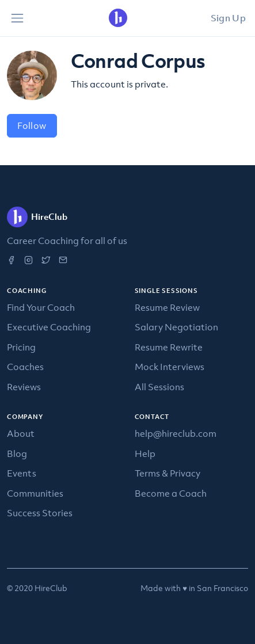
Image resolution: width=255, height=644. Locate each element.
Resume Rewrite (169, 347)
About (21, 433)
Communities (35, 493)
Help (145, 454)
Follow (32, 125)
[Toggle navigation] (17, 18)
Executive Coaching (49, 327)
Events (22, 473)
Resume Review (167, 307)
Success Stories (40, 513)
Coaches (25, 367)
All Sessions (159, 387)
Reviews (24, 387)
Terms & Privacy (168, 473)
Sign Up (228, 18)
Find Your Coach (41, 307)
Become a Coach (171, 493)
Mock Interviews (170, 367)
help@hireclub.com (176, 433)
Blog (17, 454)
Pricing (21, 347)
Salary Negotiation (176, 327)
